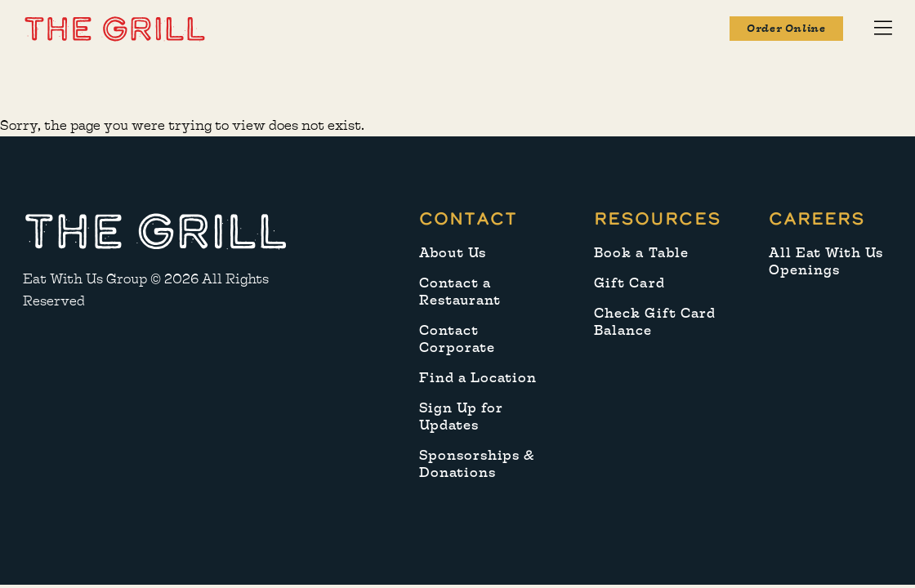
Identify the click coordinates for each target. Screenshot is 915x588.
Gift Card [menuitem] (629, 283)
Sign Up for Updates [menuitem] (462, 416)
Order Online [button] (786, 29)
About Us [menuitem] (453, 253)
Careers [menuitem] (817, 218)
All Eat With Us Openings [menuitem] (826, 261)
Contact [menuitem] (468, 218)
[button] (115, 28)
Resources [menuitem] (657, 218)
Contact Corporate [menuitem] (457, 339)
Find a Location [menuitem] (478, 378)
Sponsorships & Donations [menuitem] (477, 464)
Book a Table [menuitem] (641, 253)
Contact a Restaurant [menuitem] (460, 292)
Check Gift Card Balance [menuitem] (655, 322)
